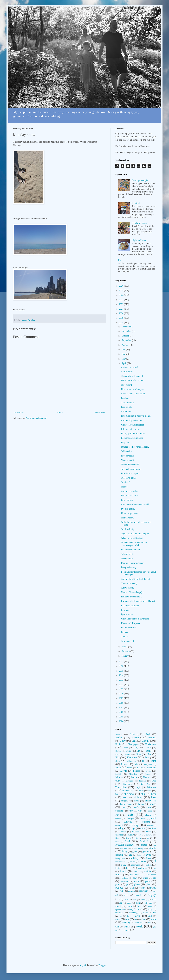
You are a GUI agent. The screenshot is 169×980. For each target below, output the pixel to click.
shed (154, 900)
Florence (132, 757)
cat (117, 815)
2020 (122, 313)
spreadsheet (120, 909)
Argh (148, 734)
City (136, 748)
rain (122, 891)
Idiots (124, 764)
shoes (129, 903)
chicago (24, 320)
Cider (125, 748)
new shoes (124, 878)
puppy (153, 888)
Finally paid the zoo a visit (133, 434)
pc (127, 884)
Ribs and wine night (130, 429)
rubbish (138, 895)
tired (137, 916)
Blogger (102, 965)
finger (128, 838)
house (143, 861)
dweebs (136, 832)
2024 (122, 295)
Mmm (148, 774)
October (126, 336)
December (127, 327)
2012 (122, 685)
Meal (149, 771)
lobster (129, 868)
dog (121, 828)
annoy (141, 791)
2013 (122, 680)
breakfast (136, 807)
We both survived (129, 628)
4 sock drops (127, 372)
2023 (122, 300)
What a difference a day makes (135, 619)
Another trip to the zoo (131, 420)
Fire (149, 754)
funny (125, 851)
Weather (32, 320)
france (144, 845)
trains (118, 919)
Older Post (100, 412)
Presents (143, 781)
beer (154, 794)
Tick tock (136, 203)
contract (119, 825)
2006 (122, 712)
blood (136, 801)
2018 (122, 323)
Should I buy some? (130, 465)
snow (130, 906)
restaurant (144, 891)
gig (131, 855)
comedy (128, 822)
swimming (133, 913)
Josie (118, 767)
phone (137, 884)
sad (135, 900)
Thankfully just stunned (132, 376)
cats (131, 815)
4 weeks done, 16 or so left (133, 394)
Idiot (153, 761)
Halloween (131, 761)
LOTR (130, 768)
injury (123, 865)
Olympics (129, 781)
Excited (127, 754)
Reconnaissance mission (132, 438)
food (127, 841)
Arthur (119, 737)
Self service (126, 451)
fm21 (117, 842)
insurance (136, 865)
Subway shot (127, 554)
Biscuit (145, 741)
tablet (145, 913)
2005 (122, 717)
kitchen (148, 865)
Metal (118, 774)
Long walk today (129, 567)
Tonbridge (121, 787)
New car (147, 777)
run (126, 899)
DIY (139, 751)
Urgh (138, 787)
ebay (148, 832)
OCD (118, 781)
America (119, 734)
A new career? (128, 588)
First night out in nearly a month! (136, 416)
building (119, 811)
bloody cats (151, 801)
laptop (118, 868)
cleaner (143, 818)
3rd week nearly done (131, 469)
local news (143, 868)
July (124, 350)
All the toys (126, 412)
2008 (122, 703)
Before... (125, 610)
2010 (122, 694)
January (125, 656)
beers (125, 797)
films (118, 838)
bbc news (129, 794)
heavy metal (120, 858)
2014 (122, 675)
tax (155, 913)
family (131, 835)
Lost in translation (129, 496)
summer (119, 913)
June (124, 354)
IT (143, 761)
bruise (149, 807)
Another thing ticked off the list (135, 579)
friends (152, 848)
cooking (134, 825)
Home (60, 412)
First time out (127, 500)
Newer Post (19, 412)
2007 (122, 707)
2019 (122, 318)
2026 (122, 286)
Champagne (133, 744)
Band (134, 741)
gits (140, 855)
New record (126, 385)
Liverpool (152, 768)
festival (149, 835)
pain (148, 881)
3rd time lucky (128, 529)
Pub (154, 781)
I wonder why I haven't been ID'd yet (138, 601)
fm (148, 838)
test (129, 916)
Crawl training (128, 403)
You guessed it (128, 460)
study (150, 909)
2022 (122, 304)
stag (131, 909)
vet (136, 919)
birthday (138, 797)
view (144, 919)
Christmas (150, 744)
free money (139, 848)
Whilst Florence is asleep (133, 425)
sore (139, 906)
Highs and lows (139, 240)
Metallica (133, 774)
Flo (117, 757)
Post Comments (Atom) (36, 418)
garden (119, 855)
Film (138, 754)
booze (153, 804)
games (146, 851)
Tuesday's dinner (129, 478)
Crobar (118, 751)
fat (140, 835)
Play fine (125, 442)
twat (127, 919)
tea (121, 916)
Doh (148, 751)
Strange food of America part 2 (135, 447)
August (125, 345)
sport (150, 906)
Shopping (128, 784)
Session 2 (125, 482)
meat (136, 872)
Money (119, 777)
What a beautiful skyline (132, 381)
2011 (121, 689)
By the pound (127, 614)
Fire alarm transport (130, 473)
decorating (152, 825)
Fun (147, 757)
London (137, 771)
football (144, 841)
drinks (153, 828)
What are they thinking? (132, 538)
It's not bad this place (131, 623)
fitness (139, 838)
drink (143, 828)
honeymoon (120, 862)
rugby (152, 895)
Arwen (135, 737)
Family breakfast (139, 223)
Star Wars (145, 784)
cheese (118, 818)
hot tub (133, 862)
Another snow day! (130, 491)
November (127, 331)
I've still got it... (128, 509)
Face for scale (127, 456)
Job (136, 764)
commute (146, 822)
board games (126, 804)
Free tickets (126, 407)
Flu (120, 260)
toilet (150, 916)
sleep (118, 906)
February (126, 651)
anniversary (127, 791)
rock (126, 895)
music (119, 875)
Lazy (139, 768)
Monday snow (128, 518)
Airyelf (83, 965)
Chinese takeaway (129, 583)
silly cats (148, 903)
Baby (123, 741)
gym (148, 855)
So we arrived (127, 641)
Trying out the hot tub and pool (135, 534)
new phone (151, 875)
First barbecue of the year (133, 389)
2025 (122, 291)
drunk (123, 832)
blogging (125, 801)
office (145, 878)
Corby (148, 748)
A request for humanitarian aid (135, 504)
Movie (134, 777)
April (124, 363)
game (135, 851)
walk (153, 919)
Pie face (125, 632)
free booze (124, 848)
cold (154, 818)
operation (124, 881)
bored (123, 807)
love (154, 868)
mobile (148, 871)
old (155, 878)
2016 (122, 666)
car (140, 811)
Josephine (148, 764)
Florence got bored (130, 513)
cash (150, 811)
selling (144, 900)
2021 (122, 309)
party (118, 884)
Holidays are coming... (131, 597)
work (139, 926)
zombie (126, 930)
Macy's (124, 487)
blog (154, 797)
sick (138, 903)
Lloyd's (124, 771)
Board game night (140, 180)
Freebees (125, 398)
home (149, 858)
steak (140, 909)
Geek (118, 761)
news (135, 878)
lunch (123, 871)
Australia (152, 738)
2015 (122, 671)
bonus (141, 804)
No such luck (127, 559)
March (125, 647)
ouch (137, 881)
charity (148, 815)
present (142, 888)
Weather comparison (130, 550)
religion (131, 891)
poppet (119, 888)
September (127, 340)
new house (135, 875)
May (124, 359)
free (154, 845)
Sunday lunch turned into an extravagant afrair (134, 544)
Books (118, 744)
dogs (133, 828)
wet (150, 923)
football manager (125, 845)
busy (131, 811)
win (117, 927)
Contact (125, 637)
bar (150, 791)
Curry (129, 751)
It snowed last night (130, 606)
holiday (135, 858)
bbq (143, 794)
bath (117, 794)
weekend (139, 923)
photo (149, 884)
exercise (119, 835)
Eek (117, 754)
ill (155, 861)
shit (121, 903)
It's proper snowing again (133, 563)
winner (127, 927)
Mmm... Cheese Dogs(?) (132, 592)
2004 (122, 721)
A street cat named (130, 367)
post (132, 888)
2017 (122, 662)
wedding (126, 923)
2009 (122, 698)
